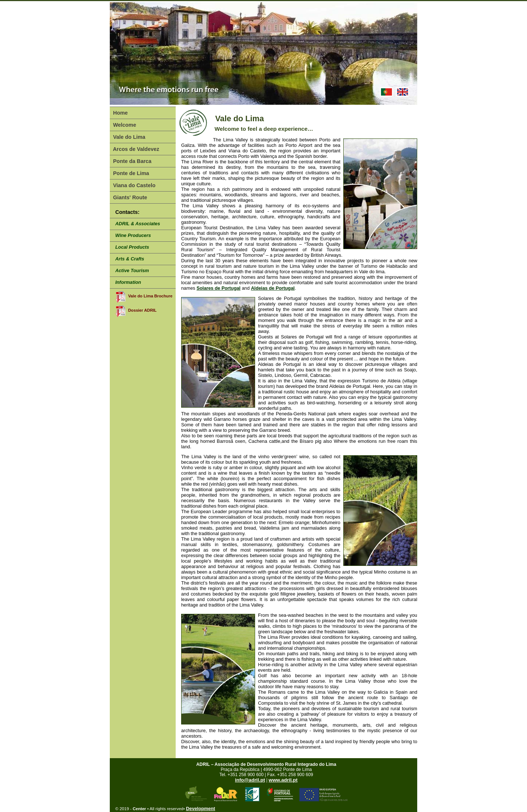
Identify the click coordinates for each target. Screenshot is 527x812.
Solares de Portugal (218, 288)
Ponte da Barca (132, 161)
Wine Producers (133, 235)
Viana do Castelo (134, 185)
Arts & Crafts (130, 259)
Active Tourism (132, 270)
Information (128, 282)
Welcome (124, 125)
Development (200, 809)
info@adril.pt (250, 780)
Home (120, 113)
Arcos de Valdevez (135, 149)
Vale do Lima (128, 137)
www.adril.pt (283, 780)
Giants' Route (129, 197)
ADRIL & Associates (138, 224)
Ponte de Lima (130, 173)
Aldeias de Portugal (273, 288)
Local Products (132, 247)
